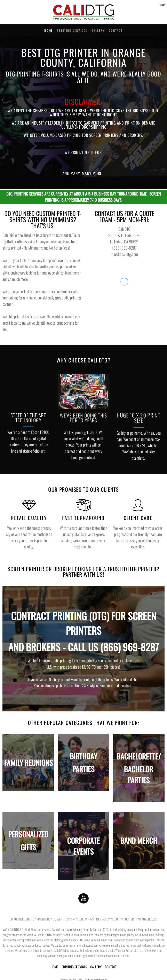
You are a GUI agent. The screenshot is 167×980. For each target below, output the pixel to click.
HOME (54, 967)
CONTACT (111, 967)
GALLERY (96, 967)
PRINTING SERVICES (74, 967)
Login (162, 5)
